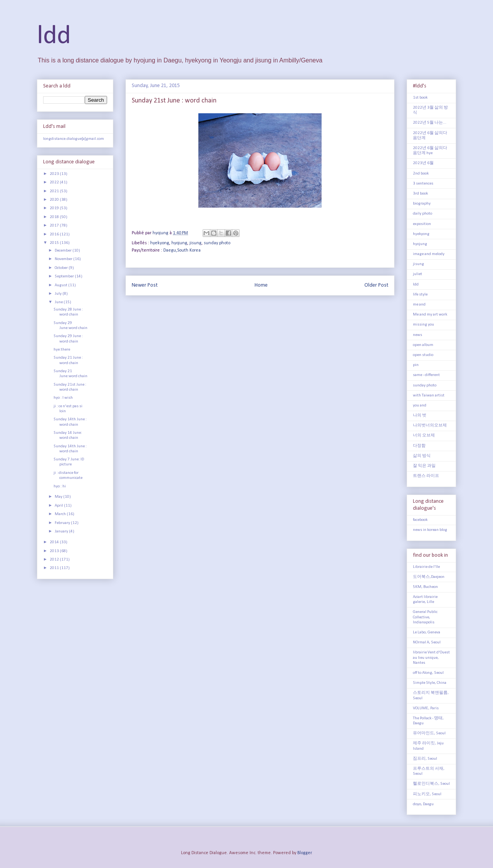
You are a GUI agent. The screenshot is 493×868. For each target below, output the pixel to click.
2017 (55, 226)
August (61, 285)
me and (419, 305)
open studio (423, 355)
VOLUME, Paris (426, 708)
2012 (55, 560)
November (64, 259)
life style (420, 295)
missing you (423, 325)
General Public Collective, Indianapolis (425, 617)
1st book (420, 98)
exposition (422, 224)
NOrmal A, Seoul (427, 642)
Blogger (304, 853)
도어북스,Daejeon (429, 577)
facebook (420, 520)
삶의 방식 (422, 456)
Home (261, 285)
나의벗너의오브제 (430, 426)
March (61, 514)
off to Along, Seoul (428, 673)
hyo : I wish (63, 398)
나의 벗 (420, 416)
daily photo (423, 214)
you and (420, 405)
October (62, 268)
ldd (54, 36)
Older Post (376, 285)
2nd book (421, 174)
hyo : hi (60, 486)
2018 (55, 217)
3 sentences (423, 184)
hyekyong (160, 243)
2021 (55, 191)
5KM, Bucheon (425, 587)
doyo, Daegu (423, 804)
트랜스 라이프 (426, 476)
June (59, 302)
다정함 (419, 446)
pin (416, 365)
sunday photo (217, 243)
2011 (55, 568)
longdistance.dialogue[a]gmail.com (74, 139)
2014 (55, 542)
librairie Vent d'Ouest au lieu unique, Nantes (431, 657)
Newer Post (145, 285)
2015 (55, 243)
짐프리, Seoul (425, 759)
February (63, 523)
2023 (55, 174)
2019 (55, 208)
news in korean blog (430, 530)
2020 (55, 200)
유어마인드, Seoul (429, 733)
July (59, 294)
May (59, 497)
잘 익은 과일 (424, 466)
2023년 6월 (423, 163)
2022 (55, 182)
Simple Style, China (430, 683)
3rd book (420, 194)
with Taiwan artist (429, 395)
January (62, 531)
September (65, 276)
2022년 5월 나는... (430, 123)
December (64, 251)
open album (423, 345)
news (418, 335)
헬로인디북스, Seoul (431, 784)
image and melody (429, 254)
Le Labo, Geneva (427, 632)
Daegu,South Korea (182, 250)
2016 (55, 234)
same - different (426, 375)
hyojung (179, 243)
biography (422, 204)
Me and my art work (430, 315)
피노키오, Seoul (427, 794)
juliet (418, 274)
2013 (55, 551)
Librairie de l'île (426, 567)
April (59, 506)
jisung (195, 243)
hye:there (62, 350)
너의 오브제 (424, 436)
